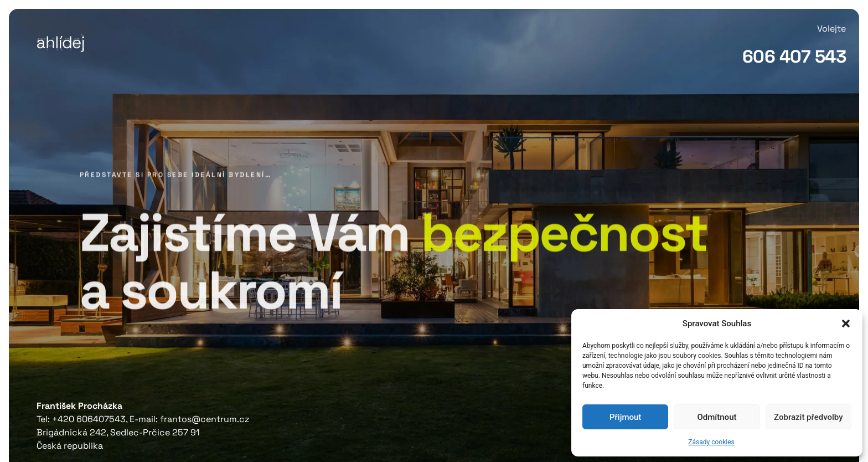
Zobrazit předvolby (808, 417)
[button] (846, 324)
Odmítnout (717, 417)
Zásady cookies (711, 442)
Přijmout (625, 417)
